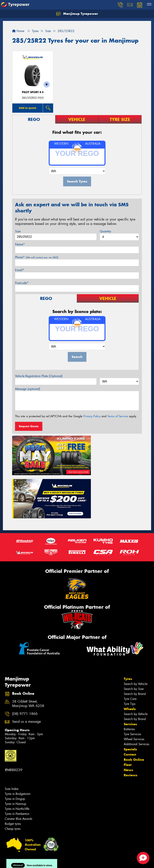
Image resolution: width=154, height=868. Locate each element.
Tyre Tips (130, 653)
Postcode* (22, 283)
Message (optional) (28, 389)
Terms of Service (118, 416)
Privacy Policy (92, 416)
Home (18, 31)
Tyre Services (132, 683)
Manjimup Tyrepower (77, 14)
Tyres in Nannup (15, 753)
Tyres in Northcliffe (17, 758)
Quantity (105, 231)
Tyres (128, 628)
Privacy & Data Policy (27, 862)
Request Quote (29, 426)
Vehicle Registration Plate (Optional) (39, 376)
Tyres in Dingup (15, 748)
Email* (20, 270)
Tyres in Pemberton (17, 763)
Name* (20, 244)
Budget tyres (13, 773)
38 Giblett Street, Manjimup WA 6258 (28, 653)
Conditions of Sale (51, 862)
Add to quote (28, 108)
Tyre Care (130, 648)
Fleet (128, 714)
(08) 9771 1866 (25, 663)
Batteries (129, 678)
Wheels (130, 658)
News (128, 719)
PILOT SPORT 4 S (33, 92)
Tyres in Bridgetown (18, 743)
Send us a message (26, 671)
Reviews (131, 724)
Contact (130, 703)
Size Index (12, 738)
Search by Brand (135, 643)
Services (130, 673)
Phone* (37, 257)
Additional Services (136, 693)
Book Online (134, 709)
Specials (130, 698)
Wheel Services (134, 688)
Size (18, 231)
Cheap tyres (13, 778)
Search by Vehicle (136, 633)
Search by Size (134, 638)
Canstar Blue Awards (18, 768)
